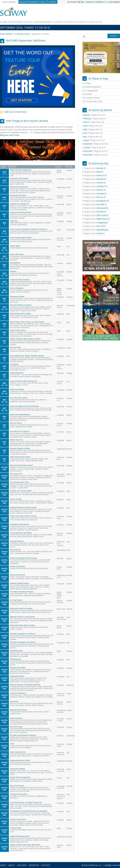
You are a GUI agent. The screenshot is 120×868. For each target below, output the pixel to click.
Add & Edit (23, 2)
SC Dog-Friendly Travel (93, 101)
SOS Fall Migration (17, 288)
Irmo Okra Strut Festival (19, 398)
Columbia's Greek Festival (20, 524)
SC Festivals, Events (22, 34)
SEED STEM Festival (18, 330)
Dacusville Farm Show (18, 195)
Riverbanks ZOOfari (17, 297)
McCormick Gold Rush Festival (21, 608)
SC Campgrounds (91, 90)
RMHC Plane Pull (16, 440)
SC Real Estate (95, 22)
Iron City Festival (16, 600)
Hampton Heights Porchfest (20, 448)
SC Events (58, 22)
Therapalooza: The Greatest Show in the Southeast (29, 811)
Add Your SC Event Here (16, 112)
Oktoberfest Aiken (17, 651)
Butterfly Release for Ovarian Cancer (23, 507)
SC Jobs (4, 22)
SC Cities (28, 22)
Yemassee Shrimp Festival (20, 280)
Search (114, 36)
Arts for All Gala (16, 499)
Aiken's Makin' (15, 246)
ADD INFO (22, 865)
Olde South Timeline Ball (19, 187)
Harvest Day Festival (18, 575)
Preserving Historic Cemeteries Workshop (25, 685)
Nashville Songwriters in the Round (23, 634)
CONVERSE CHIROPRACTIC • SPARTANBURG (103, 2)
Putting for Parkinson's (18, 693)
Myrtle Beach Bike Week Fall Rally (22, 625)
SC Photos (81, 22)
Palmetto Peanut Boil (18, 668)
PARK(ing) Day (16, 659)
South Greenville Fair (18, 752)
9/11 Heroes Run (16, 474)
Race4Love (14, 701)
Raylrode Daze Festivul (18, 710)
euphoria (13, 271)
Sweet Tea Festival (17, 786)
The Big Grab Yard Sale (19, 794)
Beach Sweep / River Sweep (20, 313)
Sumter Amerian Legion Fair (20, 777)
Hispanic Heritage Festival (20, 583)
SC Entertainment (43, 22)
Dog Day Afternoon (17, 541)
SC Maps (87, 83)
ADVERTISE (34, 865)
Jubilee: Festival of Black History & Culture (25, 339)
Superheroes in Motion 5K (19, 204)
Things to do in (95, 168)
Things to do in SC (95, 115)
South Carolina (9, 2)
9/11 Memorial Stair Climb (19, 482)
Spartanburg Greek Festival (20, 760)
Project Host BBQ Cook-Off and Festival (25, 406)
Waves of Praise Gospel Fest (21, 170)
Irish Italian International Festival (22, 592)
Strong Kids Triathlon (18, 769)
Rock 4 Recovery (16, 718)
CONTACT (46, 865)
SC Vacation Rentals (92, 98)
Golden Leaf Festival (18, 566)
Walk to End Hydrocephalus (20, 415)
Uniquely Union (16, 828)
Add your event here (9, 135)
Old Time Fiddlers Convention (21, 305)
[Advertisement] (111, 15)
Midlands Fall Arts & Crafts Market (22, 617)
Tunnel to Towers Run (18, 819)
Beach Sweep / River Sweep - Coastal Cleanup (27, 322)
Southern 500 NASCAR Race (21, 212)
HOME (3, 865)
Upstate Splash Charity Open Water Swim (25, 845)
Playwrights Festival (17, 676)
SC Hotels (69, 22)
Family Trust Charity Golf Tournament (24, 558)
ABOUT (12, 865)
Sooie (12, 744)
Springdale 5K (15, 263)
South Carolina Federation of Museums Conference (29, 229)
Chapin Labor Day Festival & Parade (23, 516)
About (43, 2)
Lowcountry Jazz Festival (19, 178)
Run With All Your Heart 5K (20, 431)
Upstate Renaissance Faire (20, 836)
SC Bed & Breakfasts (92, 87)
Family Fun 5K (15, 550)
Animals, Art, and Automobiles (21, 491)
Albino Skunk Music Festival (20, 457)
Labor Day (14, 221)
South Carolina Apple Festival (21, 238)
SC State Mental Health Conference (23, 735)
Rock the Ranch (16, 423)
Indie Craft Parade (17, 254)
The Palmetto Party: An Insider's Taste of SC (26, 803)
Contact (53, 2)
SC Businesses (15, 22)
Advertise (34, 2)
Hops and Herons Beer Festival (21, 465)
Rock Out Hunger (16, 727)
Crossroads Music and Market (21, 533)
